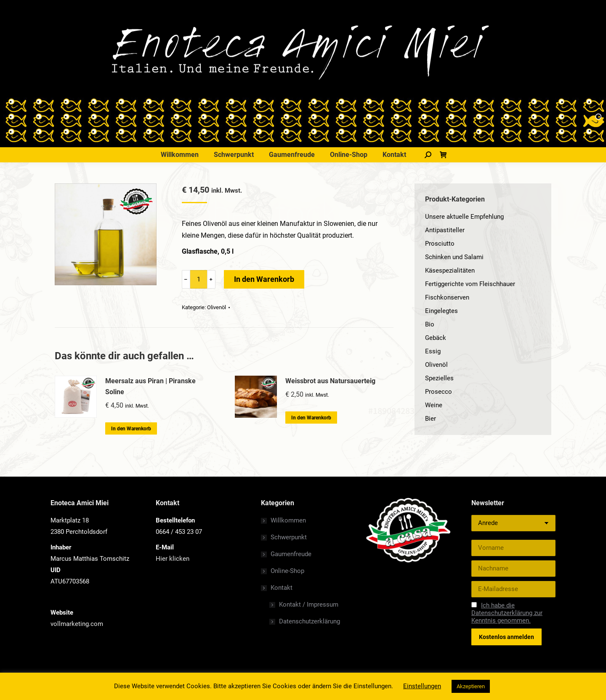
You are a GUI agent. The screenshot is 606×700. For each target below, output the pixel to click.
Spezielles (439, 378)
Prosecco (439, 392)
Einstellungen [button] (422, 686)
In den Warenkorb (264, 279)
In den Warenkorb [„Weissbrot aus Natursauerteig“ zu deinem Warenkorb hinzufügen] (311, 418)
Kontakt (277, 588)
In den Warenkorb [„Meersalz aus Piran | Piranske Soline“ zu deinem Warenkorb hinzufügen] (131, 429)
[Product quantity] (199, 279)
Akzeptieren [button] (471, 686)
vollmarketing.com (77, 624)
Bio (430, 324)
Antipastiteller (445, 230)
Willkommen (288, 520)
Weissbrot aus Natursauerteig (330, 381)
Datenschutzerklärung (310, 621)
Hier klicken (173, 559)
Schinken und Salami (454, 257)
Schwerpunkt (289, 537)
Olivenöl (217, 307)
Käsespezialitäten (450, 270)
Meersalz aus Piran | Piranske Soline (150, 386)
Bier (431, 419)
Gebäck (436, 338)
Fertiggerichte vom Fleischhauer (470, 284)
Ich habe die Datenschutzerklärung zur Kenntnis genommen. (507, 613)
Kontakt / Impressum (309, 605)
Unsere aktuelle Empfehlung (464, 217)
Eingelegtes (441, 311)
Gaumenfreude (291, 554)
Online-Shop (287, 571)
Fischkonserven (447, 297)
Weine (434, 405)
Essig (433, 351)
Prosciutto (440, 244)
